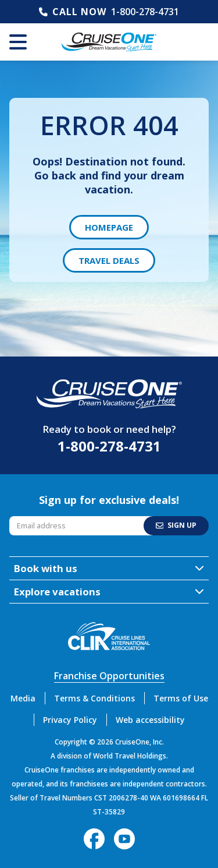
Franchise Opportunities (109, 676)
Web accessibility (150, 720)
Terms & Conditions (94, 698)
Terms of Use (181, 698)
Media (23, 698)
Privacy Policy (70, 720)
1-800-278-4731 (145, 12)
